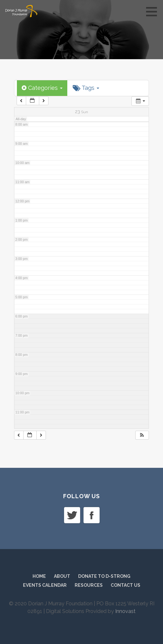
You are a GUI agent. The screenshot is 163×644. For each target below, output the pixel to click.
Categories (42, 88)
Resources (89, 585)
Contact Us (126, 585)
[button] (154, 12)
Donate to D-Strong (104, 576)
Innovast (125, 611)
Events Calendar (45, 585)
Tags (86, 88)
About (62, 576)
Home (39, 576)
